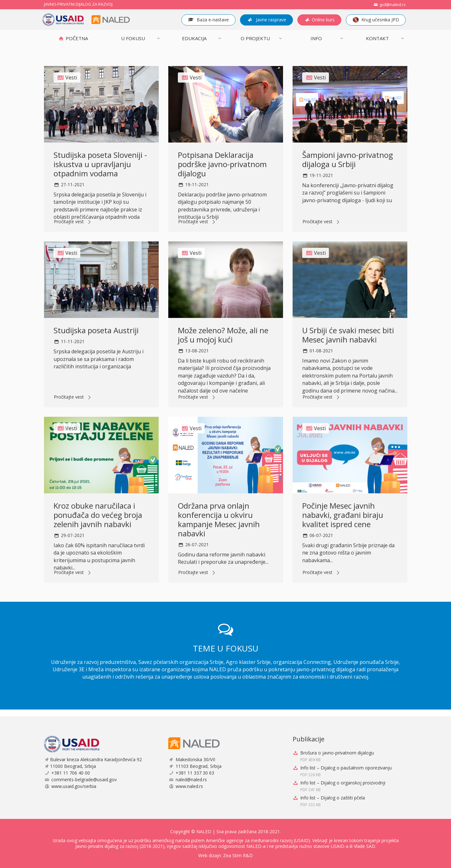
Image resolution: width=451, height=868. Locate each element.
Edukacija (194, 38)
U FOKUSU (133, 38)
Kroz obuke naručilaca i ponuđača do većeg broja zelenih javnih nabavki (98, 515)
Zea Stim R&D (238, 855)
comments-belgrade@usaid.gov (84, 780)
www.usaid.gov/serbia (74, 786)
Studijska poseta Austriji (96, 330)
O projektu (255, 38)
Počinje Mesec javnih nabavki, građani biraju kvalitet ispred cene (343, 515)
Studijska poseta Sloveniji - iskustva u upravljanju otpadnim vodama (100, 164)
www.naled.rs (189, 786)
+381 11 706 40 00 (71, 773)
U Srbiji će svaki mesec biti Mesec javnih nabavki (348, 335)
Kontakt (377, 38)
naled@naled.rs (191, 780)
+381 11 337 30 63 (195, 773)
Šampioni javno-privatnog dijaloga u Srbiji (348, 159)
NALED (204, 831)
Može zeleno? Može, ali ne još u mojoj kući (223, 335)
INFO (316, 38)
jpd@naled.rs (389, 4)
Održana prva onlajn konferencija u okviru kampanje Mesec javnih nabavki (219, 519)
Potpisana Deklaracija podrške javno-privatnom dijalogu (222, 164)
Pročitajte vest (73, 222)
